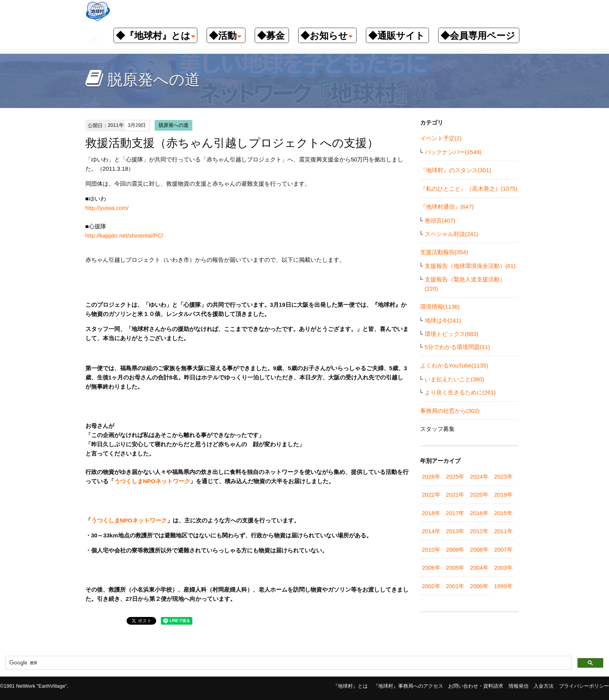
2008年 (479, 550)
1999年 (503, 586)
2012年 (479, 531)
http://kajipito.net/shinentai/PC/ (124, 235)
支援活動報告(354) (444, 252)
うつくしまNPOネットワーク (152, 481)
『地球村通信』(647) (447, 207)
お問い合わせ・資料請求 (476, 686)
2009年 (455, 550)
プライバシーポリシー (584, 686)
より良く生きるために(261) (460, 392)
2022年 (431, 495)
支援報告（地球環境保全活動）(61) (470, 266)
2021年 (455, 495)
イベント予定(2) (441, 138)
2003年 (503, 568)
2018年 (431, 513)
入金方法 (544, 686)
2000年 (479, 586)
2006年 (431, 568)
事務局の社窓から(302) (450, 411)
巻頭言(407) (440, 220)
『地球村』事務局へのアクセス (408, 686)
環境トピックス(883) (452, 334)
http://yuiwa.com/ (107, 208)
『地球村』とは (350, 686)
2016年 (479, 513)
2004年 (479, 568)
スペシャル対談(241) (452, 234)
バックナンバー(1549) (453, 152)
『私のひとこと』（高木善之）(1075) (469, 189)
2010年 (431, 550)
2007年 (503, 550)
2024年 (479, 476)
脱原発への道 (174, 125)
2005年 (455, 568)
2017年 (455, 513)
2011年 (503, 531)
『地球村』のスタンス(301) (456, 170)
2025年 (455, 476)
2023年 (503, 476)
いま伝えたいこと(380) (455, 379)
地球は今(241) (443, 320)
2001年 (455, 586)
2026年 (431, 476)
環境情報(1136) (440, 307)
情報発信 (519, 686)
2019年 (503, 495)
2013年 (455, 531)
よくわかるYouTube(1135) (454, 365)
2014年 (431, 531)
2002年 (431, 586)
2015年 (503, 513)
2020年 (479, 495)
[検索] (288, 663)
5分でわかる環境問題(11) (457, 347)
